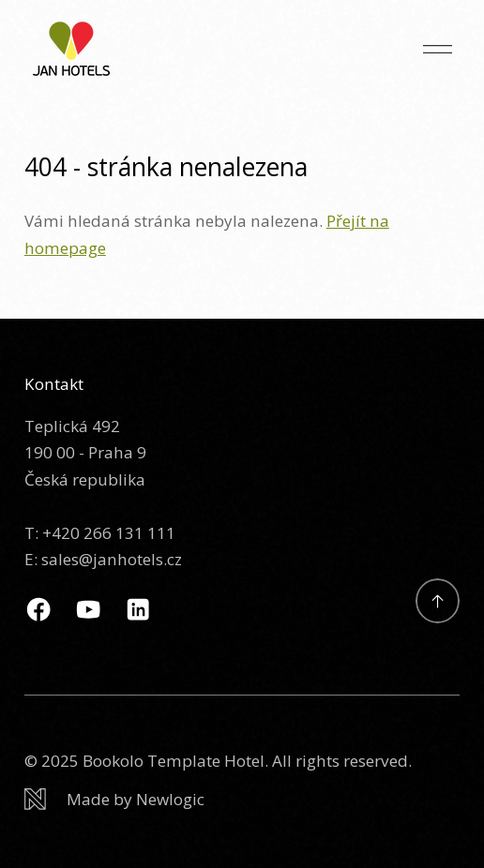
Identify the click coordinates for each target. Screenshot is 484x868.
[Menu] (438, 50)
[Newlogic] (242, 800)
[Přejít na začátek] (438, 601)
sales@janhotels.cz (112, 559)
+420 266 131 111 (109, 533)
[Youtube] (88, 609)
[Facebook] (38, 609)
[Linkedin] (138, 609)
